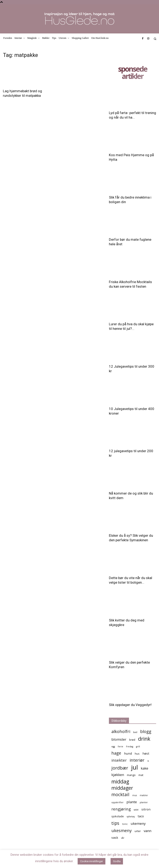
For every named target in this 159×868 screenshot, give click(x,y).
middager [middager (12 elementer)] (122, 788)
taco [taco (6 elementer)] (141, 816)
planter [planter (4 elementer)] (144, 802)
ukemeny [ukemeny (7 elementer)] (138, 823)
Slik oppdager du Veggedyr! (130, 705)
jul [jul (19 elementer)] (134, 767)
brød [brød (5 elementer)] (132, 740)
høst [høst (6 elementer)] (146, 753)
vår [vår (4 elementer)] (123, 838)
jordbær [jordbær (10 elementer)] (120, 768)
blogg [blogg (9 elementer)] (146, 731)
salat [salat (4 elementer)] (136, 810)
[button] (155, 39)
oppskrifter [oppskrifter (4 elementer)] (117, 802)
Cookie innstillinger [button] (92, 861)
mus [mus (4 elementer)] (135, 795)
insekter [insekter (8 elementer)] (119, 760)
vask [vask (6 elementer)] (115, 837)
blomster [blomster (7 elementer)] (119, 739)
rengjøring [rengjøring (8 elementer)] (121, 809)
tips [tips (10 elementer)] (115, 823)
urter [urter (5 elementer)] (138, 831)
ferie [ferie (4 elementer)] (120, 746)
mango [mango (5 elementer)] (131, 775)
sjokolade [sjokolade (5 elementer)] (118, 816)
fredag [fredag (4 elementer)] (130, 746)
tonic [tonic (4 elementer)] (125, 824)
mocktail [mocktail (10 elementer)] (120, 794)
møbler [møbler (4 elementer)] (144, 795)
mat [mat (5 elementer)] (141, 775)
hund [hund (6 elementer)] (128, 753)
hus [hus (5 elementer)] (137, 754)
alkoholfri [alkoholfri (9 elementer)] (121, 731)
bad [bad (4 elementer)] (135, 732)
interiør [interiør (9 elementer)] (137, 760)
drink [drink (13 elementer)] (144, 739)
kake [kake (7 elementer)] (145, 768)
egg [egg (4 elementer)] (113, 746)
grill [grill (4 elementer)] (138, 746)
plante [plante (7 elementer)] (132, 802)
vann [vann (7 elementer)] (148, 831)
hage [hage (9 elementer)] (116, 753)
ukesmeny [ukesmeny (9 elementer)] (122, 831)
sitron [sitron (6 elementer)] (146, 809)
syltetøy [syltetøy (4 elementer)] (131, 816)
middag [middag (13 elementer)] (120, 781)
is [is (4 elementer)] (148, 761)
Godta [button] (117, 861)
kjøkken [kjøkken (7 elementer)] (118, 775)
